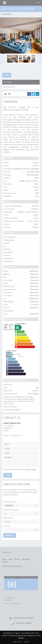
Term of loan (8, 518)
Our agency (26, 559)
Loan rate (7, 526)
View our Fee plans (10, 407)
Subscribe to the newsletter (24, 618)
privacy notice (31, 469)
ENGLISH (38, 3)
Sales (10, 559)
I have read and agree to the (21, 469)
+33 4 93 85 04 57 (16, 436)
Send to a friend (5, 94)
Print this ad (10, 94)
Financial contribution (11, 510)
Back (7, 75)
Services (17, 559)
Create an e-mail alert (24, 623)
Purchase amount (10, 502)
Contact (5, 562)
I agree (27, 642)
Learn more (17, 642)
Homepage (8, 82)
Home (5, 559)
